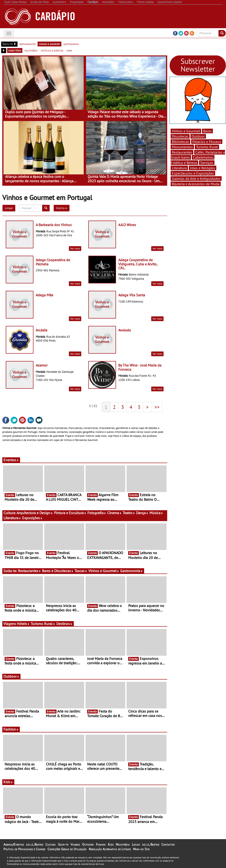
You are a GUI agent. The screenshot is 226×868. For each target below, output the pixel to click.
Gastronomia (132, 571)
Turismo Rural (43, 624)
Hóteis (23, 624)
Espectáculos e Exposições (193, 173)
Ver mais (75, 248)
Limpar (9, 208)
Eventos (11, 460)
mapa (69, 50)
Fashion (11, 729)
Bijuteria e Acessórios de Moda (196, 184)
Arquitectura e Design (35, 513)
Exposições (32, 518)
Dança (142, 513)
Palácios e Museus (207, 142)
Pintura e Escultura (70, 513)
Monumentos (182, 147)
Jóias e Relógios (203, 168)
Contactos (168, 844)
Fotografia (97, 513)
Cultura (51, 844)
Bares (207, 131)
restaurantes (28, 44)
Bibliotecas (180, 142)
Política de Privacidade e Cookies (24, 849)
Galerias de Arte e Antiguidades (196, 179)
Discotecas (180, 136)
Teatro (129, 513)
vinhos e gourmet (49, 44)
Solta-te (63, 844)
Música (156, 513)
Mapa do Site (141, 849)
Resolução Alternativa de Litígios (110, 849)
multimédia (31, 50)
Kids (8, 782)
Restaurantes (30, 571)
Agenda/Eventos (14, 844)
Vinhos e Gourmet (104, 571)
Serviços (207, 163)
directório (15, 50)
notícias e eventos (52, 50)
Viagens (75, 844)
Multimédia (123, 844)
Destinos (64, 624)
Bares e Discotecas (58, 571)
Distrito (62, 208)
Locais (136, 844)
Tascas (81, 571)
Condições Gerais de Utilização (67, 849)
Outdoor (11, 676)
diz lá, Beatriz (35, 844)
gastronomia (71, 44)
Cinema (114, 513)
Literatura (12, 518)
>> (157, 407)
